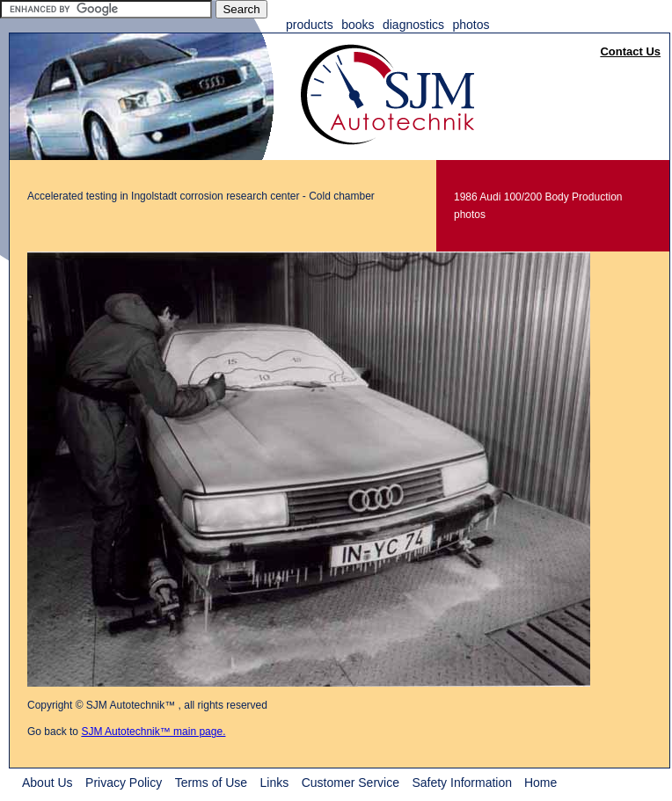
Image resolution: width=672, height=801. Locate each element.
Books (358, 25)
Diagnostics (413, 25)
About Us (47, 783)
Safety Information (464, 783)
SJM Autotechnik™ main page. (153, 732)
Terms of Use (211, 783)
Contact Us (630, 51)
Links (275, 783)
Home (541, 783)
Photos (471, 25)
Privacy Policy (124, 783)
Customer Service (351, 783)
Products (310, 25)
